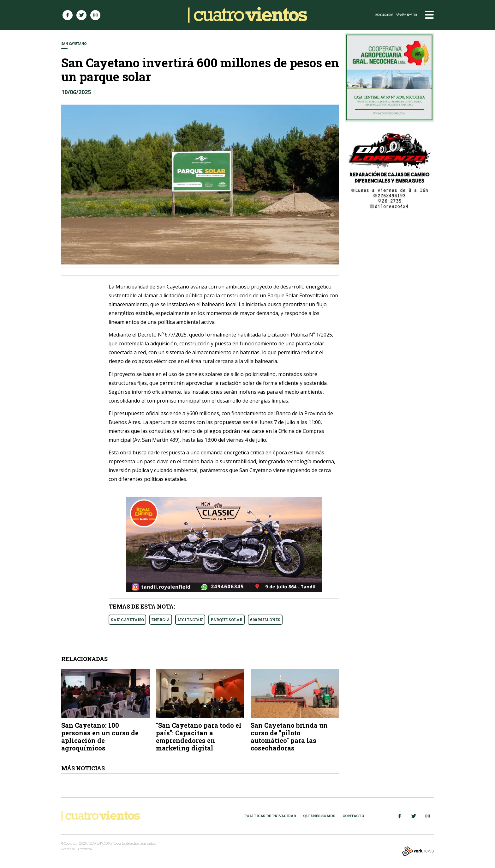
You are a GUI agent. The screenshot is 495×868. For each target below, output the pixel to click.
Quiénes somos (319, 816)
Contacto (353, 816)
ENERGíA (161, 620)
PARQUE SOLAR (227, 620)
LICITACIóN (190, 620)
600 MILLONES (265, 620)
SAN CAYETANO (127, 620)
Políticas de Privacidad (270, 816)
